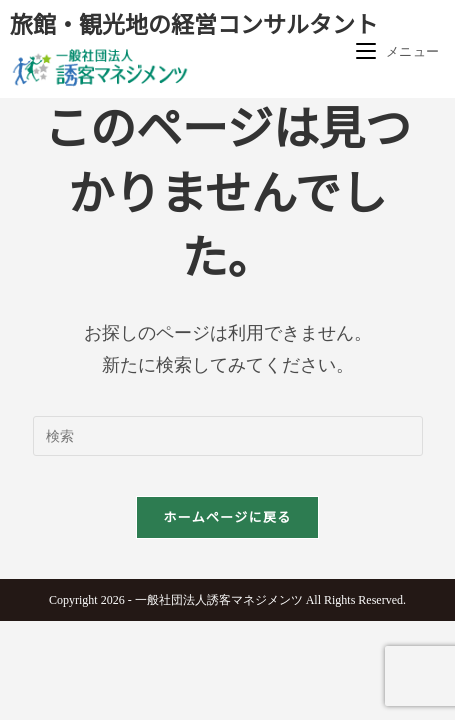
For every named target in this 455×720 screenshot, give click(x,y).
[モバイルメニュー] (398, 51)
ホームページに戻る (227, 517)
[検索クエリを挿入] (228, 436)
